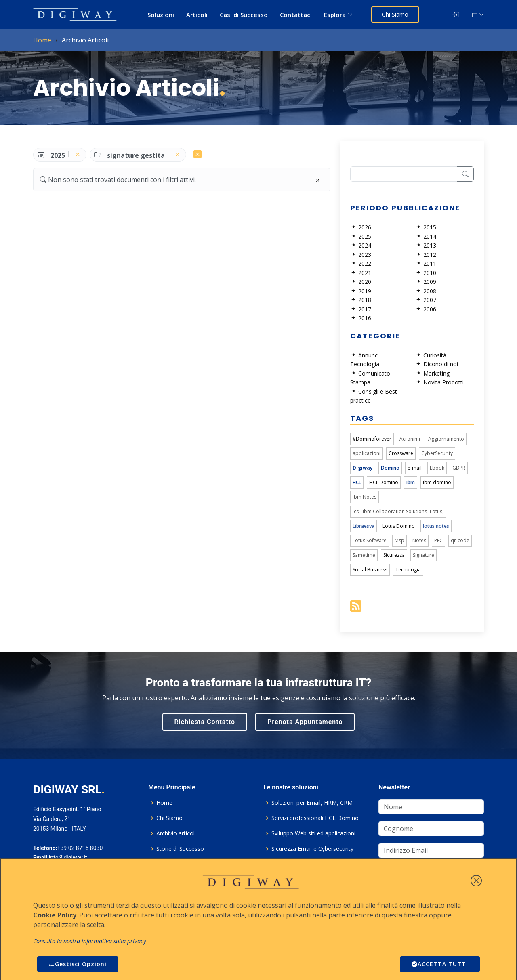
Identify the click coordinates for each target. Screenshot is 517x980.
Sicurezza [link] (394, 555)
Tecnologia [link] (408, 570)
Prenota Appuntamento (305, 722)
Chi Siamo (395, 14)
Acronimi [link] (410, 439)
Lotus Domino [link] (399, 526)
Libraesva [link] (364, 526)
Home (42, 40)
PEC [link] (438, 540)
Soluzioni (161, 15)
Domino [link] (390, 468)
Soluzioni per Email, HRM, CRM (312, 803)
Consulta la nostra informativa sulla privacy (90, 941)
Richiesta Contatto (205, 722)
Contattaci (296, 15)
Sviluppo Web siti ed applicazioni (313, 833)
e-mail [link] (415, 468)
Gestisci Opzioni (78, 964)
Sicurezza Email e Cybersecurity (312, 849)
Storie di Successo (180, 849)
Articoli (197, 15)
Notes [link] (419, 540)
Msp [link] (399, 540)
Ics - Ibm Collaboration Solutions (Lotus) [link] (398, 511)
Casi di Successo (244, 15)
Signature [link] (423, 555)
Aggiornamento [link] (446, 439)
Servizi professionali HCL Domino (315, 818)
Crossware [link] (401, 453)
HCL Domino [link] (384, 482)
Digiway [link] (363, 468)
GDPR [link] (459, 468)
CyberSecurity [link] (437, 453)
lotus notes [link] (436, 526)
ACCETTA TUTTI (440, 964)
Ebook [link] (437, 468)
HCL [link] (357, 482)
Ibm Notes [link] (365, 497)
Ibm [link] (411, 482)
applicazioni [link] (367, 453)
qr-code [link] (460, 540)
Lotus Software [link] (370, 540)
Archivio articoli (176, 833)
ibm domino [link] (437, 482)
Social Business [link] (370, 570)
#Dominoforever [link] (372, 439)
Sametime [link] (364, 555)
